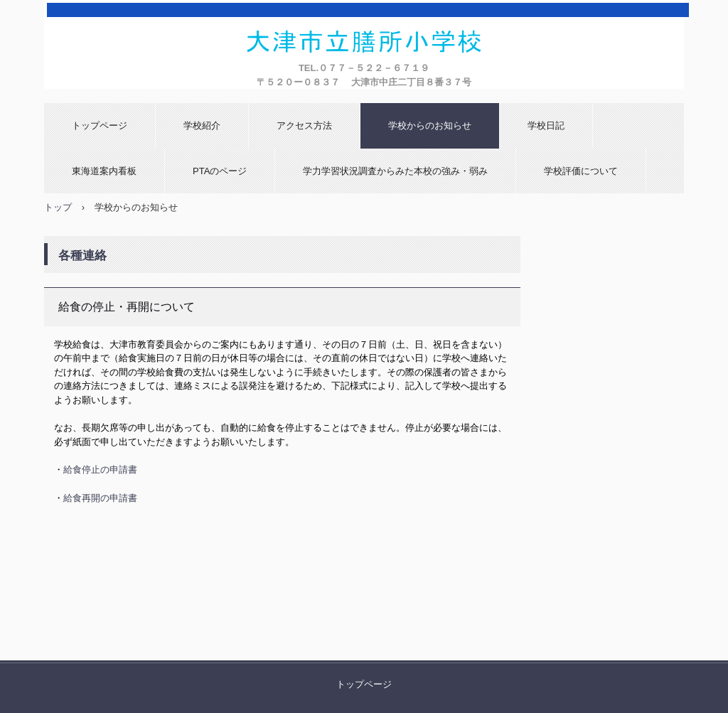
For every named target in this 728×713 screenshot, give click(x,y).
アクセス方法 (304, 125)
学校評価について (581, 171)
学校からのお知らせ (430, 125)
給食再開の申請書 (100, 498)
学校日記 (546, 125)
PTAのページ (220, 171)
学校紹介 (202, 125)
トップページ (100, 125)
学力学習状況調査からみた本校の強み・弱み (395, 171)
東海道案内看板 (104, 171)
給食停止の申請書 (100, 470)
